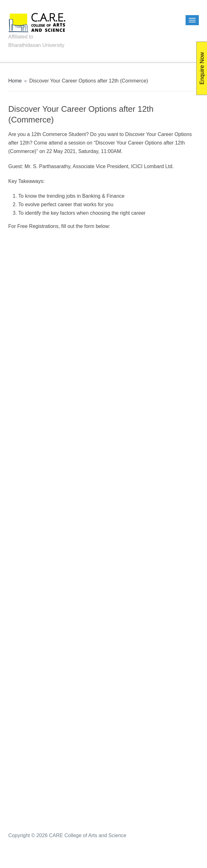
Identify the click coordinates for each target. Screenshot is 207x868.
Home (15, 81)
